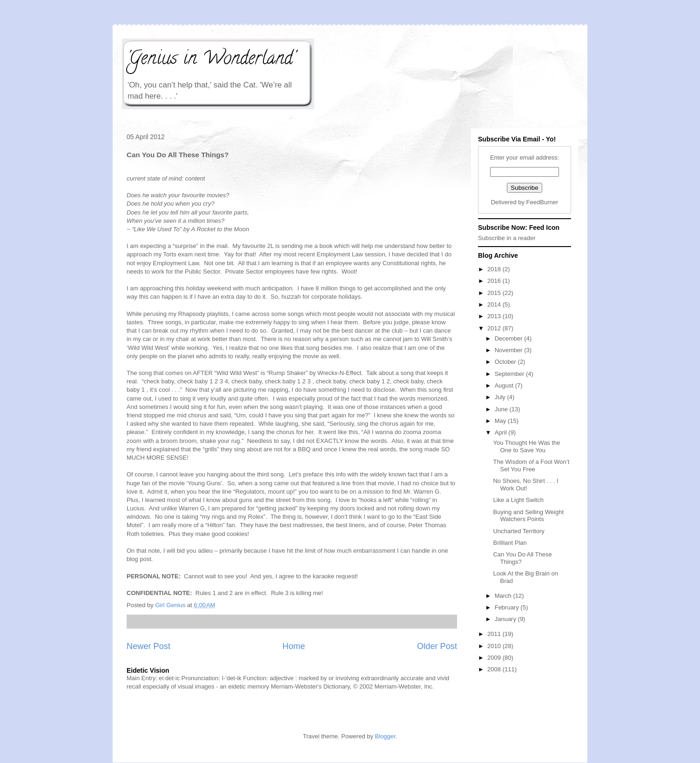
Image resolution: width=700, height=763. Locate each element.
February (508, 607)
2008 (495, 669)
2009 (495, 658)
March (504, 596)
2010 (495, 646)
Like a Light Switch (518, 500)
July (501, 397)
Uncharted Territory (518, 531)
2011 (495, 634)
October (506, 362)
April (502, 432)
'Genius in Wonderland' (211, 60)
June (502, 409)
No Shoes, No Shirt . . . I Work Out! (525, 485)
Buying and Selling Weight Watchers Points (528, 516)
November (510, 350)
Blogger (385, 736)
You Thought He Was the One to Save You (526, 446)
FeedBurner (542, 202)
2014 (495, 305)
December (510, 338)
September (510, 374)
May (501, 421)
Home (294, 646)
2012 (495, 328)
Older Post (437, 646)
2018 (495, 269)
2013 (495, 316)
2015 (495, 293)
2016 (495, 281)
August (505, 385)
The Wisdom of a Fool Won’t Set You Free (531, 465)
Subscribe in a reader (507, 238)
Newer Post (148, 646)
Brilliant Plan (510, 543)
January (506, 619)
